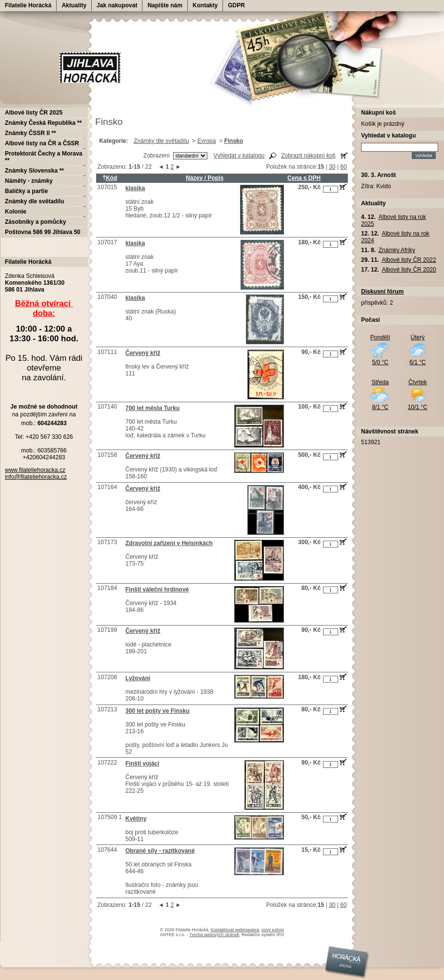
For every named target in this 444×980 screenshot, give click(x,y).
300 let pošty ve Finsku (157, 711)
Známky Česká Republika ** (43, 123)
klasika (135, 188)
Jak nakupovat (117, 5)
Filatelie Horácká (28, 5)
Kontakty (205, 5)
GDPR (236, 5)
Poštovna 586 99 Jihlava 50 (43, 232)
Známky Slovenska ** (34, 171)
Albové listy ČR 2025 (34, 113)
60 (343, 167)
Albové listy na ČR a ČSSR (42, 143)
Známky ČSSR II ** (30, 133)
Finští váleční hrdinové (157, 589)
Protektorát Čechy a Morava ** (44, 157)
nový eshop (273, 930)
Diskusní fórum (382, 292)
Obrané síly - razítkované (160, 851)
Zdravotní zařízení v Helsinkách (169, 543)
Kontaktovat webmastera (235, 930)
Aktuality (74, 5)
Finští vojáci (142, 764)
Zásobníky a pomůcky (35, 222)
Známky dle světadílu (161, 141)
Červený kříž (143, 353)
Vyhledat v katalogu (239, 156)
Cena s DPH (304, 178)
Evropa (206, 141)
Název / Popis (205, 178)
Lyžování (138, 678)
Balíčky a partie (26, 191)
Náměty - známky (29, 181)
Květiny (136, 819)
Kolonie (16, 212)
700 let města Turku (152, 408)
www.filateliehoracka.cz (35, 470)
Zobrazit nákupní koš (308, 156)
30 (332, 167)
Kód (110, 178)
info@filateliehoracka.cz (36, 477)
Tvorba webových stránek (214, 935)
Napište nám (165, 5)
